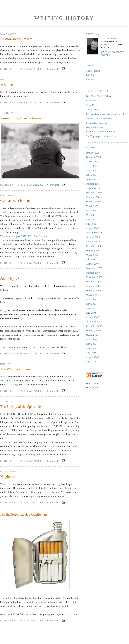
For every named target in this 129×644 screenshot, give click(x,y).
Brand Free (92, 101)
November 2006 (94, 242)
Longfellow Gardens (96, 123)
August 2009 (92, 357)
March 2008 (92, 295)
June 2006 (91, 219)
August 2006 (92, 228)
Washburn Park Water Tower (100, 132)
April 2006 (91, 210)
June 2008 (91, 308)
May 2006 (91, 215)
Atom (96, 387)
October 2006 (93, 237)
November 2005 (94, 188)
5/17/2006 (39, 263)
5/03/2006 (39, 503)
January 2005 (93, 153)
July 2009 (91, 353)
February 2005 (93, 157)
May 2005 (91, 170)
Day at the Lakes (95, 127)
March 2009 (92, 335)
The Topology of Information (101, 136)
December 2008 (94, 326)
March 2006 (92, 206)
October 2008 (93, 322)
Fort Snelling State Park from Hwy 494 (106, 114)
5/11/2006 (39, 461)
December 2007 (94, 281)
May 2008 (91, 304)
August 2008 (92, 317)
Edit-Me (90, 75)
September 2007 (94, 268)
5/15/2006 (39, 391)
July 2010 (91, 362)
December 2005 (94, 193)
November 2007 (94, 277)
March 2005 (92, 161)
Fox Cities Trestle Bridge (99, 96)
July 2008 (91, 313)
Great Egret (92, 105)
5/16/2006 (39, 354)
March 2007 (92, 255)
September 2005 (94, 179)
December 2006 (94, 246)
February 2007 (93, 250)
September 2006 (94, 233)
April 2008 (91, 299)
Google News (93, 71)
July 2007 (91, 259)
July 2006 (91, 224)
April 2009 (91, 339)
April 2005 (91, 166)
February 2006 (93, 202)
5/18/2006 (39, 185)
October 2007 (93, 273)
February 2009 (93, 330)
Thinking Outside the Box (99, 118)
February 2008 (93, 290)
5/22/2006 (39, 102)
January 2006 (93, 197)
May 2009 (91, 344)
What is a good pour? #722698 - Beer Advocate (24, 236)
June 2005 (91, 175)
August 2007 (92, 264)
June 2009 (91, 348)
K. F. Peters (108, 38)
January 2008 (93, 286)
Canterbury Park (94, 110)
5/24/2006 (39, 69)
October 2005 (93, 184)
